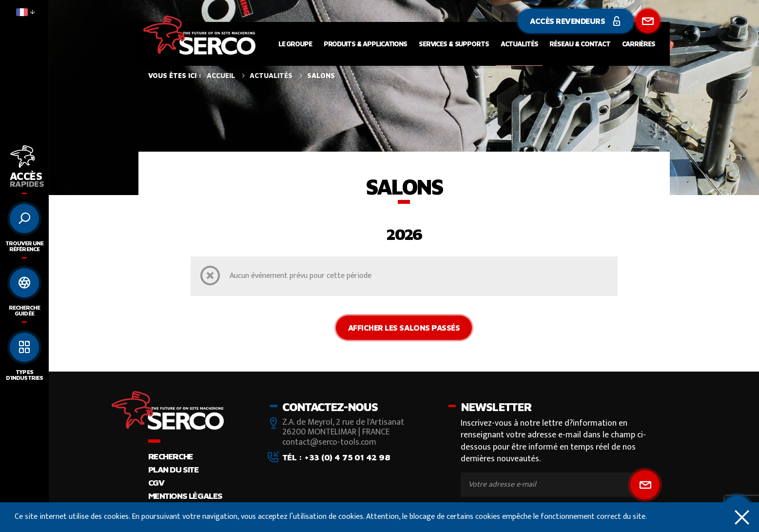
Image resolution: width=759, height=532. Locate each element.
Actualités (519, 44)
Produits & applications (365, 44)
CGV (156, 483)
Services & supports (454, 44)
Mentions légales (185, 496)
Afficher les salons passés (404, 328)
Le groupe (295, 44)
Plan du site (174, 469)
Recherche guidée (24, 310)
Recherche (171, 456)
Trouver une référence (24, 246)
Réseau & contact (580, 44)
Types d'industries (24, 375)
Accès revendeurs (575, 21)
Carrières (639, 44)
